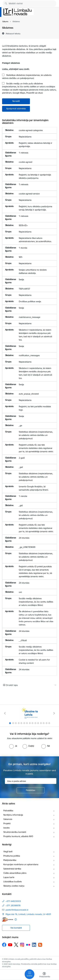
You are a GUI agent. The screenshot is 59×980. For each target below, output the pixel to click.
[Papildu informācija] (16, 919)
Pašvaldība (8, 811)
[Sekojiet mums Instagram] (22, 945)
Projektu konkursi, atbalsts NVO (18, 836)
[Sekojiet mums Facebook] (4, 945)
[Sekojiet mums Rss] (40, 945)
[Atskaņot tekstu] (13, 33)
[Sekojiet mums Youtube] (10, 945)
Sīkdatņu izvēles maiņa (14, 886)
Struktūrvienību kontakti (15, 832)
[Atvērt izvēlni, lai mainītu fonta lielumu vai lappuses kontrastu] (44, 975)
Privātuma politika (12, 856)
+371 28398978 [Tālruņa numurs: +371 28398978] (13, 905)
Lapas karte (9, 877)
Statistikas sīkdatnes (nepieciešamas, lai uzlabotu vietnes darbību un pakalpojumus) (27, 77)
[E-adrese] (8, 919)
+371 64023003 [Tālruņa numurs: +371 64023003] (13, 901)
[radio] (13, 746)
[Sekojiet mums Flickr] (28, 945)
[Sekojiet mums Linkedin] (34, 945)
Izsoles (6, 828)
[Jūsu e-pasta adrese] (31, 781)
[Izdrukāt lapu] (29, 685)
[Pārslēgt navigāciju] (29, 974)
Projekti (7, 823)
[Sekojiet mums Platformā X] (16, 945)
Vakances (8, 819)
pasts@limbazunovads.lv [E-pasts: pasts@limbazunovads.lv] (17, 910)
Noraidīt (16, 101)
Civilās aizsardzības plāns (15, 873)
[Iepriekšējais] (5, 713)
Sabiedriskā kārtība (12, 869)
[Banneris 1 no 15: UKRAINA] (29, 713)
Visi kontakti (16, 928)
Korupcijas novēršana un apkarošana (21, 864)
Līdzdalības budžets (13, 882)
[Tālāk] (54, 713)
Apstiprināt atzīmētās (16, 109)
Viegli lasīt (8, 852)
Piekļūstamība (10, 860)
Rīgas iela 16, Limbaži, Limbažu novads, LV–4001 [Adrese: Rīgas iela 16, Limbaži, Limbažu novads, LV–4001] (28, 914)
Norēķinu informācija (13, 815)
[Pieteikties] (31, 790)
